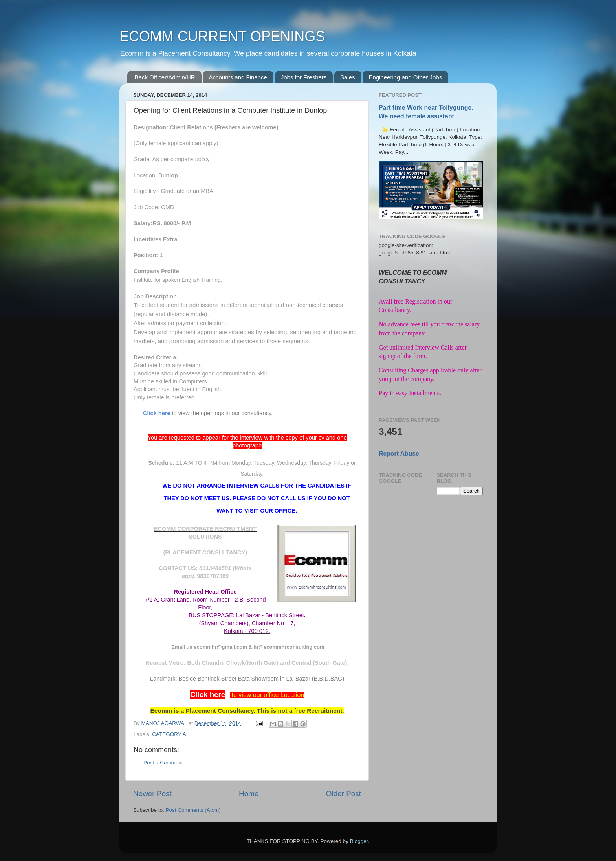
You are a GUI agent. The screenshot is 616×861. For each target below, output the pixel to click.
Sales (348, 77)
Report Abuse (399, 453)
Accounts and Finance (238, 77)
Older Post (344, 794)
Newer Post (152, 794)
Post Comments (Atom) (193, 810)
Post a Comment (163, 763)
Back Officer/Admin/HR (165, 77)
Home (249, 794)
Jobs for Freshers (304, 77)
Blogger (359, 841)
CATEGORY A (169, 734)
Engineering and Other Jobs (405, 77)
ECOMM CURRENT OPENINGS (222, 36)
